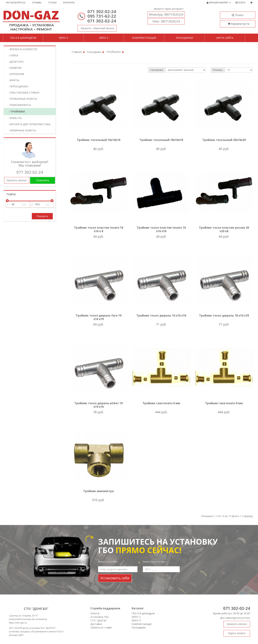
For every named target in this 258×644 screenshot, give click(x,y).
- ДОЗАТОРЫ (15, 62)
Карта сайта (225, 38)
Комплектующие (144, 38)
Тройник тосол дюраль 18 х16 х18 (224, 315)
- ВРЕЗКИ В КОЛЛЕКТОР (22, 49)
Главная (77, 52)
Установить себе (115, 578)
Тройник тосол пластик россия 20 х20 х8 (224, 229)
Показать (42, 216)
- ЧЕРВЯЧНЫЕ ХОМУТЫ (21, 130)
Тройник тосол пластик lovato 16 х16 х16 (161, 229)
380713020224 (166, 14)
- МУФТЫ (12, 80)
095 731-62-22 (102, 16)
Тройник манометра (98, 491)
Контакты (69, 3)
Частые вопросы (15, 3)
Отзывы (37, 3)
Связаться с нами (101, 627)
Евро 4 (63, 38)
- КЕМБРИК (14, 68)
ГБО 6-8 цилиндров (23, 38)
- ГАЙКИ (12, 55)
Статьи (52, 3)
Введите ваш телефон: (154, 562)
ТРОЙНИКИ (113, 52)
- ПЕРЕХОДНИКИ (17, 86)
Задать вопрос (237, 633)
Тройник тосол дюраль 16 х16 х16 (161, 315)
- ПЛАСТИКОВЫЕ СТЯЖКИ (23, 93)
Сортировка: (157, 70)
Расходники (184, 38)
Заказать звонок (96, 27)
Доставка (96, 624)
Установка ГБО (100, 617)
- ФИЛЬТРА (14, 118)
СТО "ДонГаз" (99, 620)
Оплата (95, 613)
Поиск (238, 15)
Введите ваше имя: (108, 562)
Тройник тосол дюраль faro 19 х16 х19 (99, 317)
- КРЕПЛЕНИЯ (15, 74)
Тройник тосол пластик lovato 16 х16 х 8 (99, 229)
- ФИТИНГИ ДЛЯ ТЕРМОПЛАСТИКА (28, 124)
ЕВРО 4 (136, 620)
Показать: (218, 70)
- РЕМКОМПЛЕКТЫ (18, 105)
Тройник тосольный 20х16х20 (224, 140)
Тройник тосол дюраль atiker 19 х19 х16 (98, 405)
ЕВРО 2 (136, 617)
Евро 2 (104, 38)
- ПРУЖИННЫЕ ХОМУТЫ (21, 99)
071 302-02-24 (102, 11)
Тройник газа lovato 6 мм (161, 403)
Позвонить (43, 180)
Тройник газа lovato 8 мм (224, 403)
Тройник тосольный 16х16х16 (99, 140)
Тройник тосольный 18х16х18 (161, 140)
